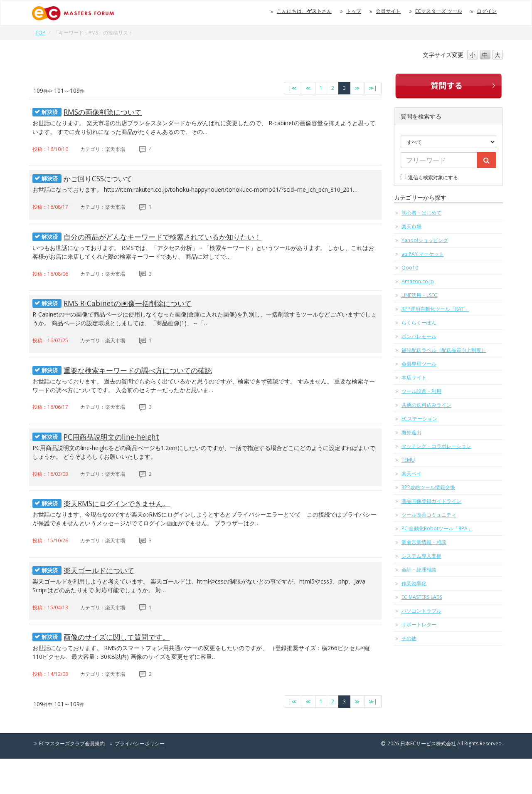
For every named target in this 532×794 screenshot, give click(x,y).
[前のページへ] (308, 88)
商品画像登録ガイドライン (431, 501)
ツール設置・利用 (421, 391)
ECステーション (419, 419)
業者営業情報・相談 (424, 542)
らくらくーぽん (419, 323)
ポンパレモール (419, 336)
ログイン (487, 11)
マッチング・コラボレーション (436, 446)
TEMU (408, 460)
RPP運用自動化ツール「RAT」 (435, 309)
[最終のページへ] (373, 88)
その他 (409, 638)
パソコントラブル (421, 611)
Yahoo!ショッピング (425, 240)
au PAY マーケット (423, 254)
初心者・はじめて (421, 213)
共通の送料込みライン (426, 405)
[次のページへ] (357, 88)
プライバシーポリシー (140, 779)
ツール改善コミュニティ (429, 515)
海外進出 (411, 432)
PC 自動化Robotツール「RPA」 (437, 528)
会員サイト (388, 11)
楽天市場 (411, 226)
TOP (40, 33)
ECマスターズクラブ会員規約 (72, 779)
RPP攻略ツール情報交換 (428, 487)
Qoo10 (410, 268)
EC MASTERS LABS (422, 597)
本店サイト (414, 377)
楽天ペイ (411, 474)
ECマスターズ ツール (439, 11)
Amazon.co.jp (418, 281)
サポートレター (419, 625)
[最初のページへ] (293, 88)
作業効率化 (414, 583)
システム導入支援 (421, 556)
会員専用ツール (419, 364)
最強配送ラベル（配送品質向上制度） (444, 350)
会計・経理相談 (419, 570)
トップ (354, 11)
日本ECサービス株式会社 (428, 779)
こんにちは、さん (304, 11)
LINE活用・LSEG (420, 295)
